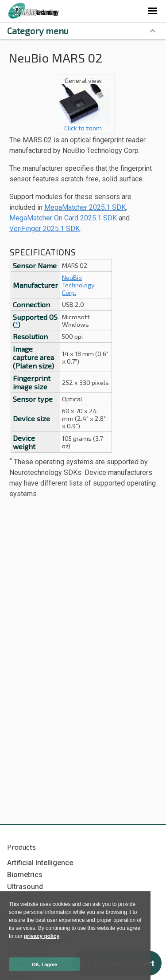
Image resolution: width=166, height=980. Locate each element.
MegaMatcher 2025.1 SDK (85, 207)
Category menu (38, 31)
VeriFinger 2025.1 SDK (44, 229)
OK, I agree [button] (44, 964)
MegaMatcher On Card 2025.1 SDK (63, 218)
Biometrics (25, 875)
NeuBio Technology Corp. (78, 285)
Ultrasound (25, 887)
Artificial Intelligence (40, 863)
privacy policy (42, 936)
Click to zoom (83, 125)
